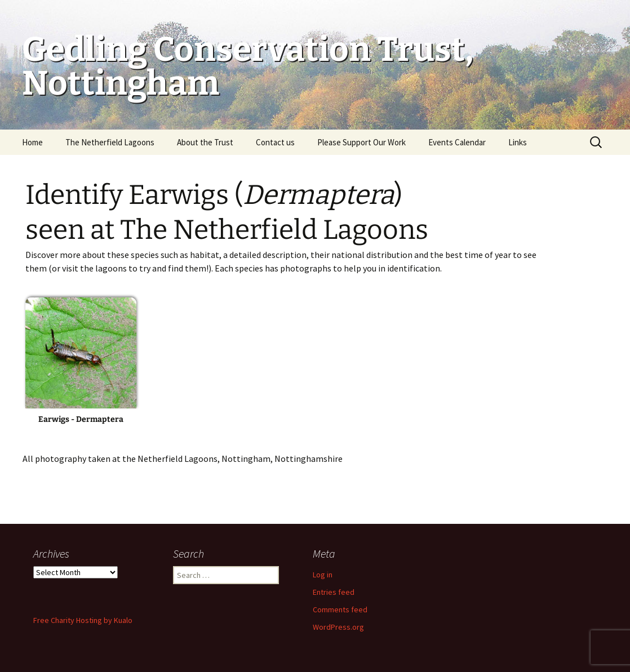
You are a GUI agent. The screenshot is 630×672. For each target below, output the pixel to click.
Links (518, 142)
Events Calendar (457, 142)
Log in (323, 575)
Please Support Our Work (361, 142)
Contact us (275, 142)
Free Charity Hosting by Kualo (83, 620)
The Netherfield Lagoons (110, 142)
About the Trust (205, 142)
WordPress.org (338, 627)
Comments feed (340, 609)
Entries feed (334, 592)
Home (32, 142)
